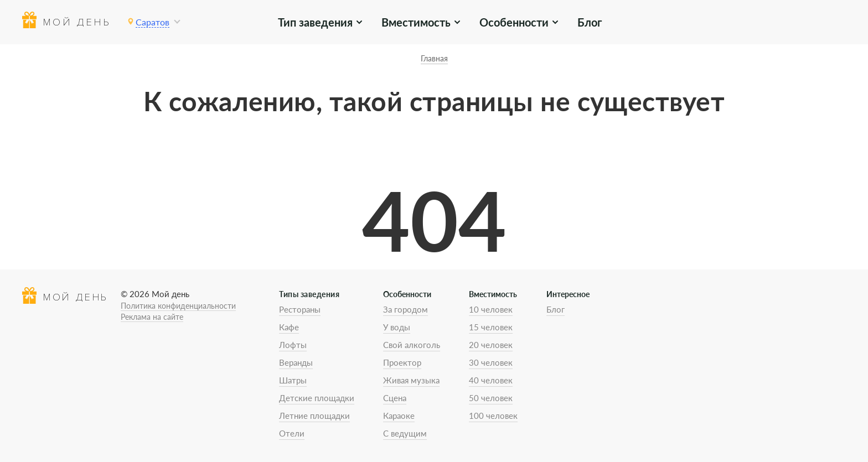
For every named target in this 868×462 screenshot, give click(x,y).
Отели (292, 433)
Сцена (395, 398)
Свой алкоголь (412, 345)
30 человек (491, 362)
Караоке (399, 416)
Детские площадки (317, 398)
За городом (405, 309)
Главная (434, 58)
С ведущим (405, 433)
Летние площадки (314, 416)
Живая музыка (411, 380)
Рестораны (300, 309)
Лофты (293, 345)
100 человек (493, 416)
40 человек (491, 380)
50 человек (491, 398)
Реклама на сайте (152, 317)
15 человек (491, 327)
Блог (590, 22)
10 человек (491, 309)
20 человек (491, 345)
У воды (397, 327)
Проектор (402, 362)
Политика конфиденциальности (178, 306)
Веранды (296, 362)
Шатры (293, 380)
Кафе (289, 327)
